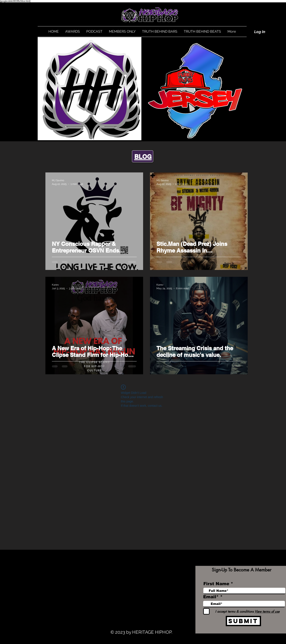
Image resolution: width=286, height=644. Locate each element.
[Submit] (243, 621)
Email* (211, 597)
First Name (216, 584)
